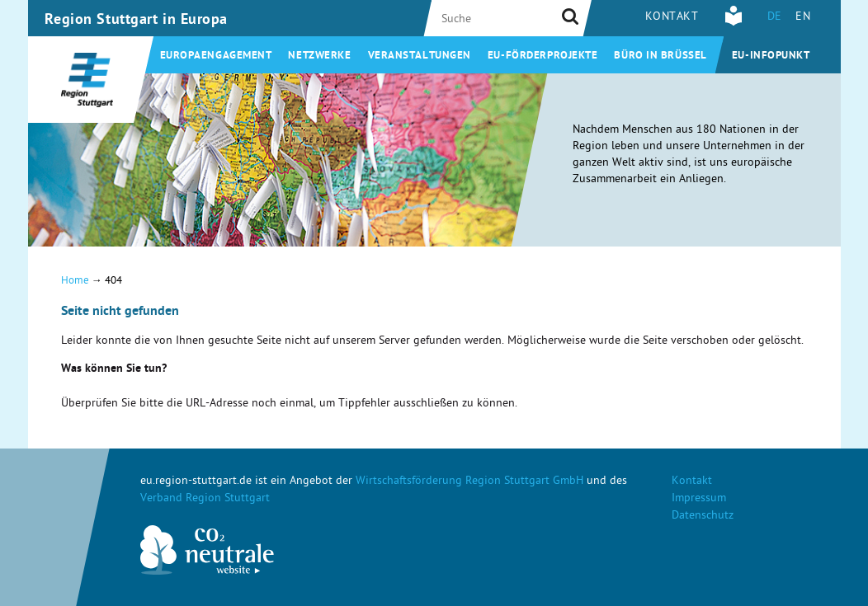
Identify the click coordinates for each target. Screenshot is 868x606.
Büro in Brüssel (660, 56)
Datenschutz (703, 517)
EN (803, 18)
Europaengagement (216, 56)
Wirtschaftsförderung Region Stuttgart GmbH (469, 482)
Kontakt (672, 18)
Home (75, 282)
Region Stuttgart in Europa (137, 21)
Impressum (699, 499)
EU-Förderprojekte (543, 56)
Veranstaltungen (420, 56)
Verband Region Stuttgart (205, 499)
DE (775, 18)
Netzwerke (319, 56)
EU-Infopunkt (771, 56)
